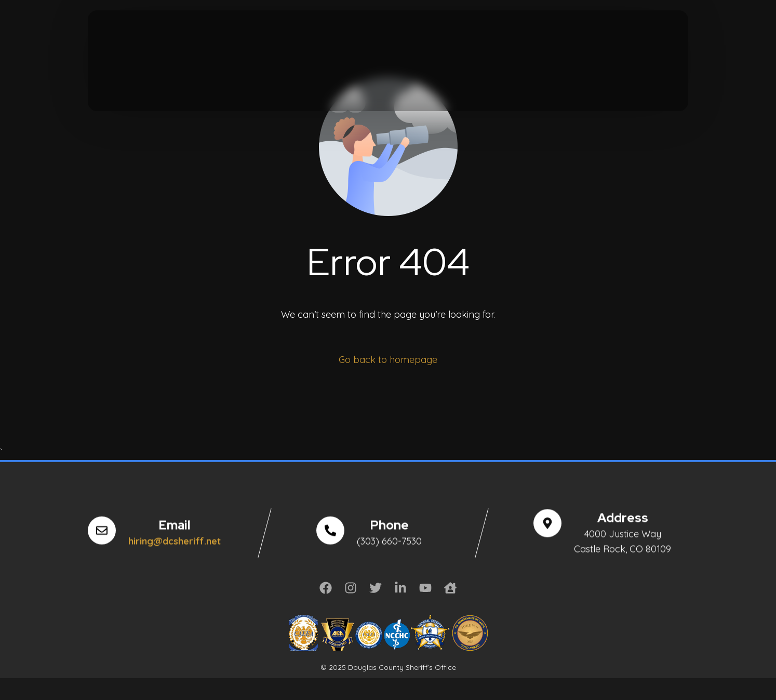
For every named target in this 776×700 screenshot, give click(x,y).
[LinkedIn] (182, 42)
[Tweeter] (123, 42)
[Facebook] (103, 42)
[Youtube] (143, 42)
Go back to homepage (388, 360)
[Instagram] (163, 42)
